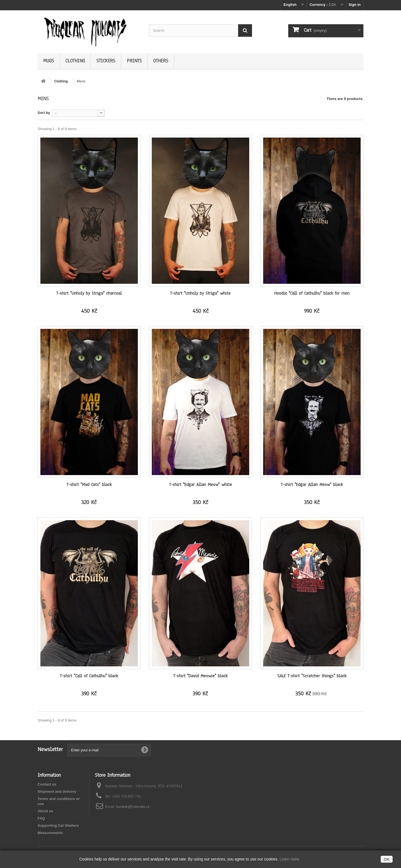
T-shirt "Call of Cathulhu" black (89, 676)
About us (45, 811)
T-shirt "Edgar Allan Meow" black (312, 485)
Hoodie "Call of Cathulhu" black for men (312, 293)
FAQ (41, 818)
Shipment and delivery (57, 792)
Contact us (47, 784)
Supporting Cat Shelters (58, 826)
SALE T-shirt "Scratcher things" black (312, 676)
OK (387, 859)
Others (161, 61)
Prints (134, 61)
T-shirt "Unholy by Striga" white (200, 293)
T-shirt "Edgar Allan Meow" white (200, 485)
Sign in (355, 5)
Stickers (106, 61)
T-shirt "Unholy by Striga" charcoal (89, 293)
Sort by (44, 113)
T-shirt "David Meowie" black (200, 676)
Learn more (290, 859)
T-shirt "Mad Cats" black (89, 485)
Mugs (49, 61)
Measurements (50, 833)
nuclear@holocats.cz (133, 807)
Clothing (75, 61)
